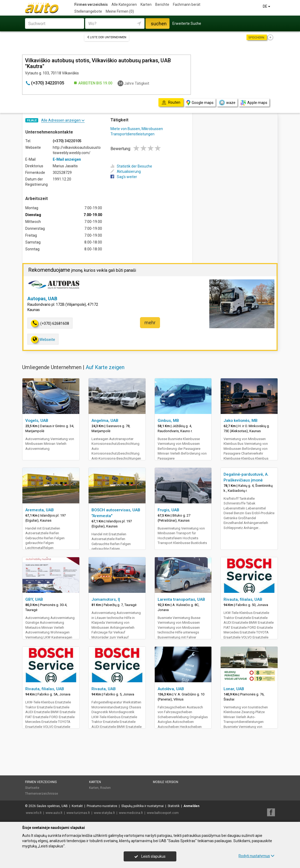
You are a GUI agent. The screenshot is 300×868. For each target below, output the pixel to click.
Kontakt (77, 806)
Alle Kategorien (124, 4)
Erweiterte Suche (187, 23)
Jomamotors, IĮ (106, 599)
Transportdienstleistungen (132, 134)
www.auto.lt (54, 813)
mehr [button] (150, 323)
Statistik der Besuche (131, 166)
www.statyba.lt (104, 813)
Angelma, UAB (105, 421)
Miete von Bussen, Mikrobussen (137, 129)
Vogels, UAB (37, 421)
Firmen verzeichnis (91, 4)
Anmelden (191, 806)
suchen (159, 24)
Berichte (162, 4)
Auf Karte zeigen (105, 367)
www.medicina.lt (131, 813)
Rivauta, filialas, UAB (243, 599)
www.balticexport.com (163, 813)
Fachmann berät (187, 4)
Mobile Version (166, 782)
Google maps (200, 103)
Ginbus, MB (168, 421)
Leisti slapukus (150, 856)
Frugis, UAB (168, 510)
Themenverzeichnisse (42, 794)
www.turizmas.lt (78, 813)
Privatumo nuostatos (102, 806)
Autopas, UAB (42, 299)
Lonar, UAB (234, 689)
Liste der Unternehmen (107, 37)
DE (267, 6)
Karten (146, 4)
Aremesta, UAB (40, 510)
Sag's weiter (124, 177)
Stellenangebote (88, 11)
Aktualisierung (126, 171)
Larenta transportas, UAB (181, 599)
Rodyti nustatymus (257, 856)
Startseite (32, 788)
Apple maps (254, 103)
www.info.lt (34, 813)
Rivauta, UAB (104, 689)
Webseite (43, 339)
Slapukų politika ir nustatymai (142, 806)
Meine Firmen (120, 11)
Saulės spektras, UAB (52, 806)
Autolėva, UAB (171, 689)
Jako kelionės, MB (241, 421)
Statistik (174, 806)
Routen (105, 788)
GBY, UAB (34, 599)
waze (227, 103)
